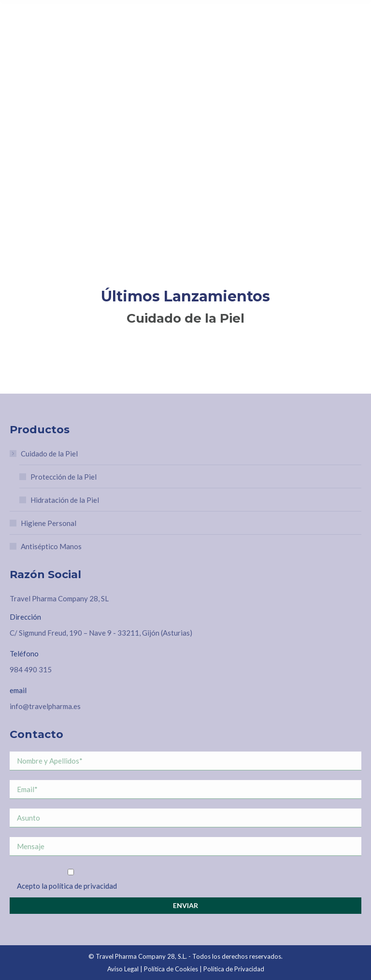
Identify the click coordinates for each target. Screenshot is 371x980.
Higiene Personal (49, 523)
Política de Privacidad (234, 969)
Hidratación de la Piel (65, 500)
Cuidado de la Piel (44, 454)
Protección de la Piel (64, 477)
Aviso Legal (123, 969)
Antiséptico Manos (51, 546)
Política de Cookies (171, 969)
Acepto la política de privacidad (67, 886)
